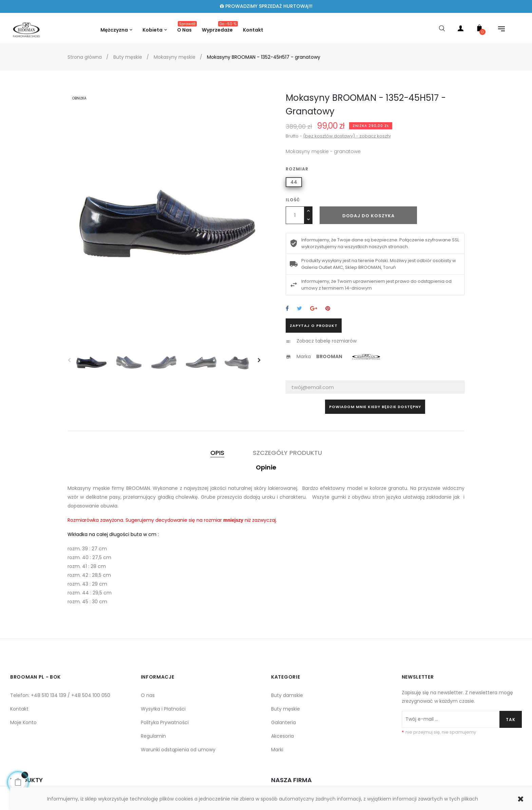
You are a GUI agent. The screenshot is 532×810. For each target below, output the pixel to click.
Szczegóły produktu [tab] (287, 453)
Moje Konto (23, 722)
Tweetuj (299, 309)
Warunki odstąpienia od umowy (178, 750)
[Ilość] (295, 215)
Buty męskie (286, 709)
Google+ (314, 309)
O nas (148, 695)
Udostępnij (287, 309)
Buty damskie (287, 695)
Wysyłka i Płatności (163, 709)
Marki (277, 750)
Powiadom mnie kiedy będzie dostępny (375, 407)
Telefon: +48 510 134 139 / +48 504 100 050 (60, 695)
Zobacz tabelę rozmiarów (327, 341)
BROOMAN (329, 356)
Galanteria (283, 722)
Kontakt (19, 709)
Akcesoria (282, 736)
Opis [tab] (217, 453)
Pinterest (328, 309)
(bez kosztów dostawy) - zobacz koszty (347, 136)
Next (259, 360)
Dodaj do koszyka (368, 216)
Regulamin (153, 736)
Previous (69, 360)
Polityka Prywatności (165, 722)
